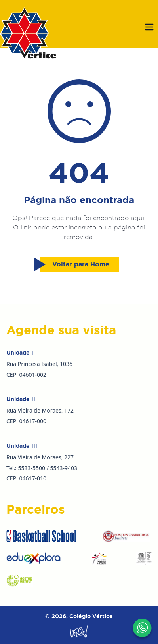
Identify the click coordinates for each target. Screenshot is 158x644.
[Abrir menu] (149, 27)
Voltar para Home (74, 264)
